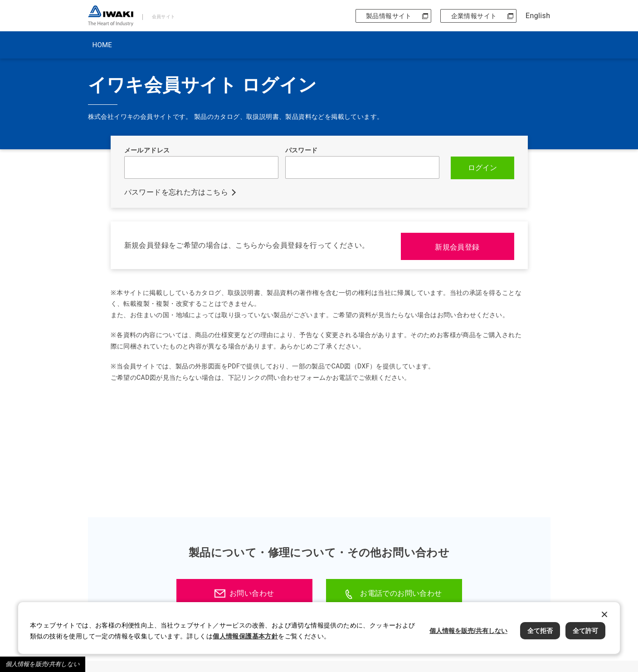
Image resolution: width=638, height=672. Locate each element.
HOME (102, 45)
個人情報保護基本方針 (245, 636)
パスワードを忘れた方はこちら (176, 192)
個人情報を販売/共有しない (43, 664)
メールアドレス (147, 150)
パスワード (302, 150)
